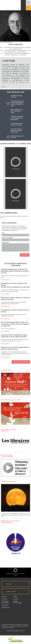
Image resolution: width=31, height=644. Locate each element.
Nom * (3, 233)
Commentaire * (6, 242)
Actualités (5, 601)
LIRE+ (4, 87)
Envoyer (25, 255)
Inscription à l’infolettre (11, 591)
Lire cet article (5, 280)
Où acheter (5, 603)
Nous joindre (17, 603)
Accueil (4, 597)
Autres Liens (6, 607)
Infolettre (5, 605)
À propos (4, 599)
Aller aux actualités (21, 362)
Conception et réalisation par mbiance (15, 632)
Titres (15, 597)
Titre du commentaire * (8, 238)
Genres (15, 601)
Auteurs (16, 599)
